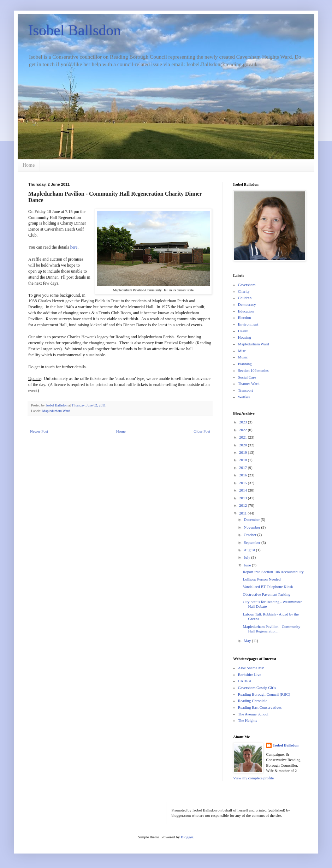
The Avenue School (253, 714)
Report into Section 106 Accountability (273, 572)
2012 (244, 505)
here (74, 247)
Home (29, 165)
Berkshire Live (250, 674)
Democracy (247, 304)
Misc (242, 351)
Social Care (247, 377)
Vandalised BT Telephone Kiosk (268, 587)
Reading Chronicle (253, 701)
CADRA (245, 681)
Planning (245, 364)
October (250, 535)
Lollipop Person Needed (262, 579)
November (252, 527)
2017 (244, 468)
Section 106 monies (253, 370)
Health (243, 331)
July (247, 557)
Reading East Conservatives (260, 707)
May (248, 641)
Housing (245, 337)
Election (245, 317)
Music (243, 357)
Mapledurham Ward (56, 411)
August (250, 550)
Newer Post (39, 431)
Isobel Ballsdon (75, 30)
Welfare (244, 397)
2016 (244, 475)
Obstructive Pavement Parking (266, 594)
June (248, 565)
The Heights (248, 720)
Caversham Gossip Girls (257, 688)
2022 (244, 430)
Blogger (187, 837)
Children (245, 298)
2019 (244, 452)
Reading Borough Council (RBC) (264, 694)
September (253, 542)
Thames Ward (249, 384)
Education (246, 311)
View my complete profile (253, 778)
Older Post (202, 431)
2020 (244, 445)
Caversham (247, 285)
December (252, 519)
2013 (244, 498)
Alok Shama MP (251, 668)
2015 (244, 483)
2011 (243, 513)
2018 (244, 460)
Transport (245, 390)
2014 (244, 490)
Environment (248, 324)
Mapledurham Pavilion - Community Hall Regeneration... (271, 629)
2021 (244, 437)
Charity (244, 291)
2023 (244, 422)
